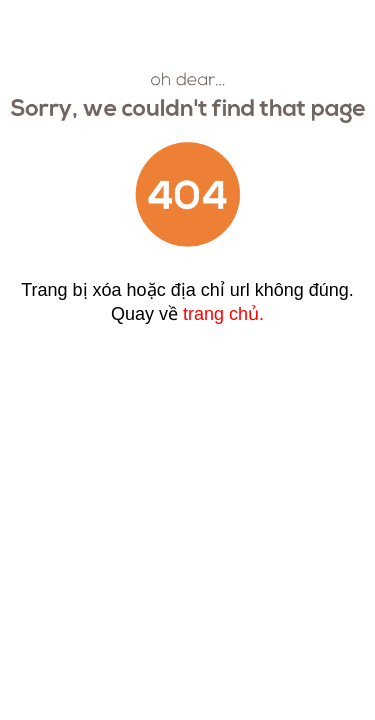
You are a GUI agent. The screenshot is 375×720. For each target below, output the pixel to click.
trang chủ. (223, 314)
